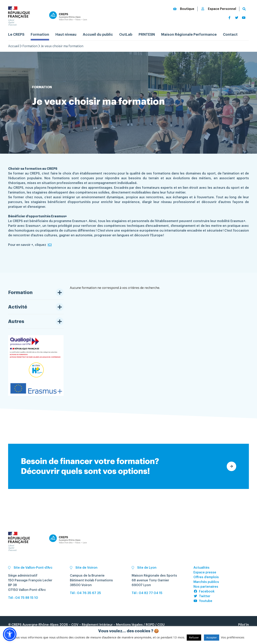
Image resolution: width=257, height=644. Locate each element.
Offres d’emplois (206, 577)
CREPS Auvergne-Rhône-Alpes (35, 625)
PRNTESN (147, 34)
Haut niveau (66, 34)
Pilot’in (244, 625)
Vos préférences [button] (233, 637)
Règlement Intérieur (97, 625)
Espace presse (205, 572)
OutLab (126, 34)
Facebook (204, 591)
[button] (10, 634)
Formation (40, 34)
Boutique (184, 9)
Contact (230, 34)
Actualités (201, 568)
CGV (75, 625)
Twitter (202, 596)
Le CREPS (16, 34)
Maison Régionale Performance (189, 34)
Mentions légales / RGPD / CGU (140, 625)
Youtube (203, 601)
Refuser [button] (194, 637)
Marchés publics (206, 582)
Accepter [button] (212, 637)
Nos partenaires (206, 587)
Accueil (14, 46)
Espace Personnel (218, 9)
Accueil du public (98, 34)
